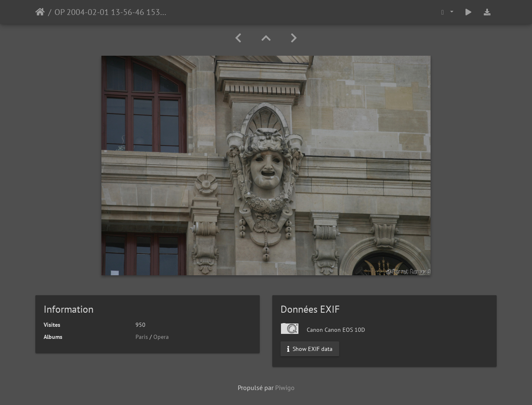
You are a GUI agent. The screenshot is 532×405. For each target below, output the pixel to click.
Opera (161, 337)
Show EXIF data (310, 349)
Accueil (40, 12)
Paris (142, 337)
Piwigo (285, 388)
